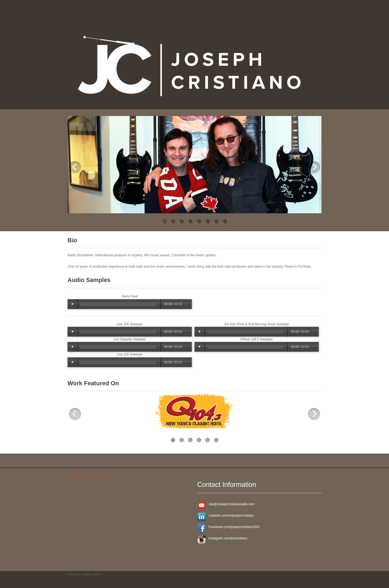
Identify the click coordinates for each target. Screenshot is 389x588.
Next (314, 167)
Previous (75, 167)
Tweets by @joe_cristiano (86, 476)
